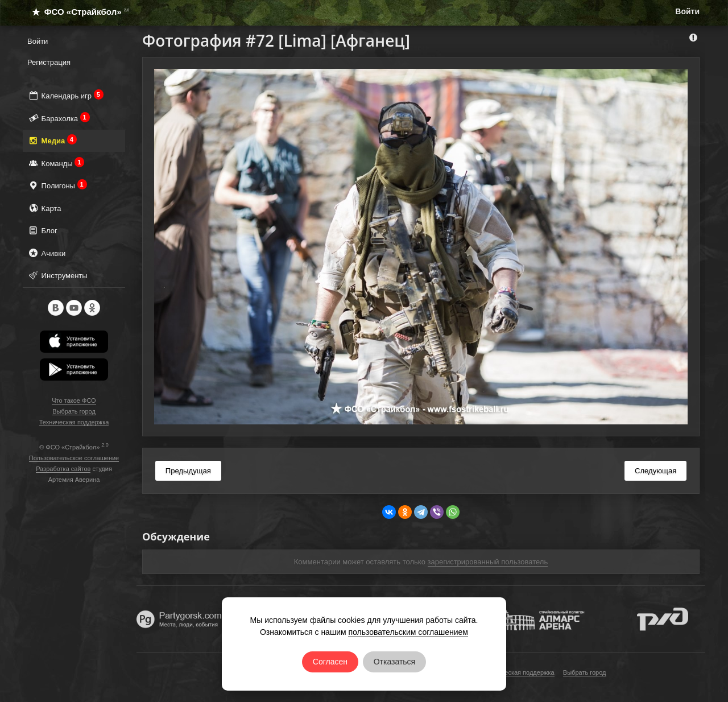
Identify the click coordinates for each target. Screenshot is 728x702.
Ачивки (46, 253)
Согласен (330, 662)
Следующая (655, 471)
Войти (687, 11)
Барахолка (59, 118)
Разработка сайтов (63, 469)
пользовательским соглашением (408, 632)
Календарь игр (65, 95)
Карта (44, 208)
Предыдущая (188, 471)
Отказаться (395, 662)
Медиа (52, 140)
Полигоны (57, 185)
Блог (42, 230)
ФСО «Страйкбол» (76, 12)
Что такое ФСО (74, 400)
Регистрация (49, 62)
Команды (56, 163)
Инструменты (57, 275)
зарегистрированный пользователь (488, 562)
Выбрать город (74, 411)
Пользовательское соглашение (74, 458)
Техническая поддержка (74, 422)
